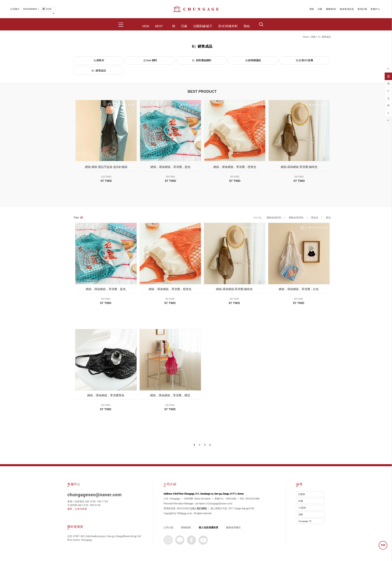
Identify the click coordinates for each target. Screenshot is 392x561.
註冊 (320, 9)
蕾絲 (247, 26)
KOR (46, 9)
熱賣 (313, 37)
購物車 (330, 9)
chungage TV (305, 521)
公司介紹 (168, 527)
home (306, 37)
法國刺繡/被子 (203, 26)
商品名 (315, 218)
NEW (146, 26)
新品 (328, 218)
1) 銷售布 (99, 60)
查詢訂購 (362, 9)
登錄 (312, 9)
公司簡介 (15, 9)
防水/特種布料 (228, 26)
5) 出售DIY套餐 (305, 60)
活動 (301, 514)
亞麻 (184, 26)
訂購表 (302, 494)
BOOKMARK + (31, 9)
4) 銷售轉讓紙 (253, 60)
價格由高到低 (296, 218)
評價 (301, 501)
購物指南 (186, 527)
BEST (159, 26)
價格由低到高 (274, 218)
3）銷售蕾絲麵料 (202, 60)
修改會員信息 (347, 9)
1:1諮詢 (302, 508)
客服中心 (375, 9)
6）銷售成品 (325, 37)
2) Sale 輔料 (150, 60)
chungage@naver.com (220, 504)
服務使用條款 (233, 527)
